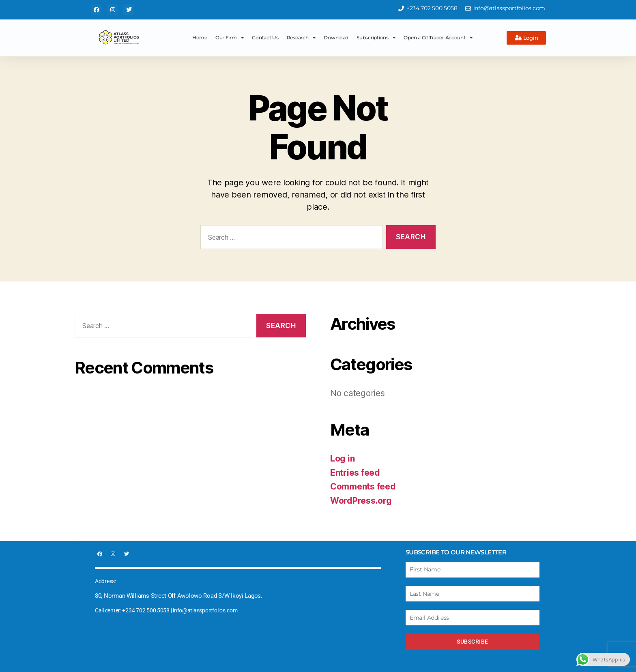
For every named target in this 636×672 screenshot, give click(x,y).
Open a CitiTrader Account (438, 38)
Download (336, 38)
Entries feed (355, 473)
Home (200, 38)
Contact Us (265, 38)
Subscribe (472, 642)
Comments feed (363, 486)
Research (301, 38)
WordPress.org (361, 501)
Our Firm (230, 38)
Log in (342, 458)
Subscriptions (376, 38)
